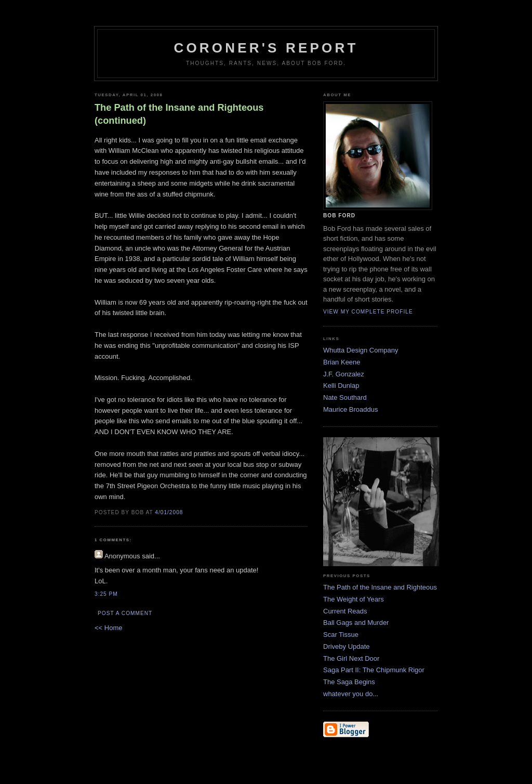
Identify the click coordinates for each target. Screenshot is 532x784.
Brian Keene (342, 362)
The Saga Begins (349, 682)
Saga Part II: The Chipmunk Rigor (374, 670)
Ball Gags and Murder (356, 623)
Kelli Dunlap (341, 386)
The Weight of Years (354, 599)
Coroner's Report (266, 48)
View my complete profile (368, 312)
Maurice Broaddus (351, 409)
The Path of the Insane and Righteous (380, 587)
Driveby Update (347, 646)
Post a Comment (125, 613)
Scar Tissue (341, 635)
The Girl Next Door (351, 658)
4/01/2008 (169, 512)
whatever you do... (351, 694)
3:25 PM (106, 594)
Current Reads (345, 611)
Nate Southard (345, 397)
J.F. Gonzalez (344, 374)
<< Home (108, 628)
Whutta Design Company (361, 350)
